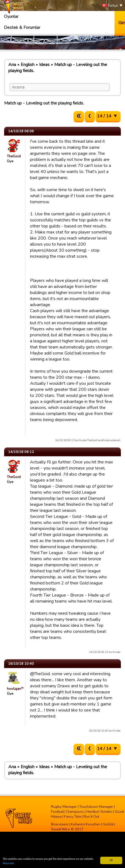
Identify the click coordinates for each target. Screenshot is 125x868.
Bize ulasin (60, 824)
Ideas (44, 65)
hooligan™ (16, 689)
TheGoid (14, 156)
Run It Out (91, 817)
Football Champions (67, 812)
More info (8, 863)
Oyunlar (11, 17)
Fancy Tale (73, 817)
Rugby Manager (64, 807)
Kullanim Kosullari (85, 824)
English (28, 65)
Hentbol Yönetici (99, 812)
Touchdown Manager (96, 807)
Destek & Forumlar (22, 28)
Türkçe (110, 6)
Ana (12, 65)
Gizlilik (108, 824)
